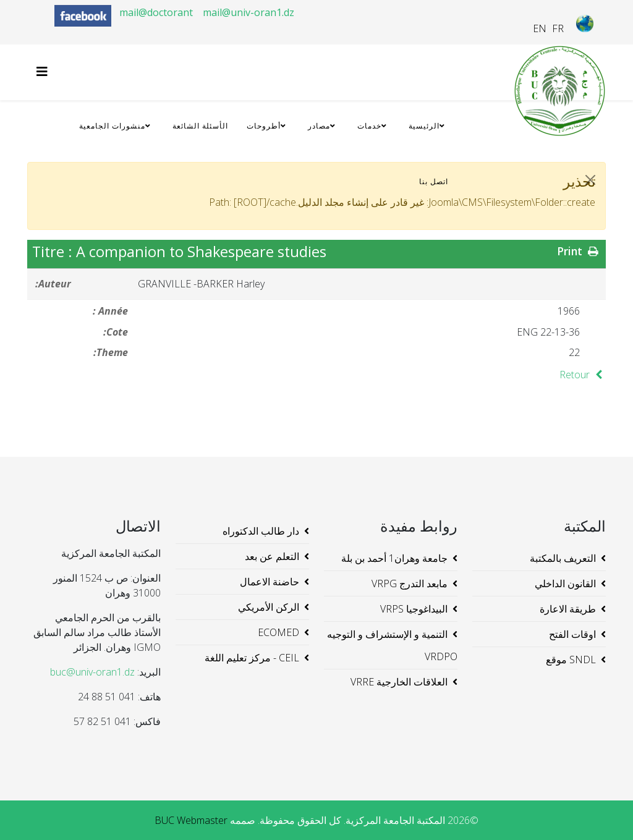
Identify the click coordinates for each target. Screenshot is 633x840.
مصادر (319, 126)
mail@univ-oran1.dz (249, 12)
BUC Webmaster (191, 820)
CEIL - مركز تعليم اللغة (252, 658)
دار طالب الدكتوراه (261, 531)
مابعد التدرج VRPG (410, 583)
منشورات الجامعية (112, 126)
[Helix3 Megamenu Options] (45, 71)
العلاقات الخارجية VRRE (399, 682)
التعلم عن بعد (272, 556)
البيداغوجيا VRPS (414, 609)
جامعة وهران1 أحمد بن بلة (394, 558)
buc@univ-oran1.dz (92, 672)
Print (579, 251)
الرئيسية (424, 126)
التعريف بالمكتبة (563, 558)
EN (540, 28)
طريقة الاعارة (568, 609)
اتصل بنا (434, 181)
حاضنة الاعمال (270, 582)
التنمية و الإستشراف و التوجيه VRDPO (392, 645)
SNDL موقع (571, 660)
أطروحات (264, 126)
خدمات (369, 126)
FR (558, 28)
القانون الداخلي (565, 583)
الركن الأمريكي (269, 607)
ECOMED (278, 632)
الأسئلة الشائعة (200, 126)
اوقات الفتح (572, 634)
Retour (583, 375)
